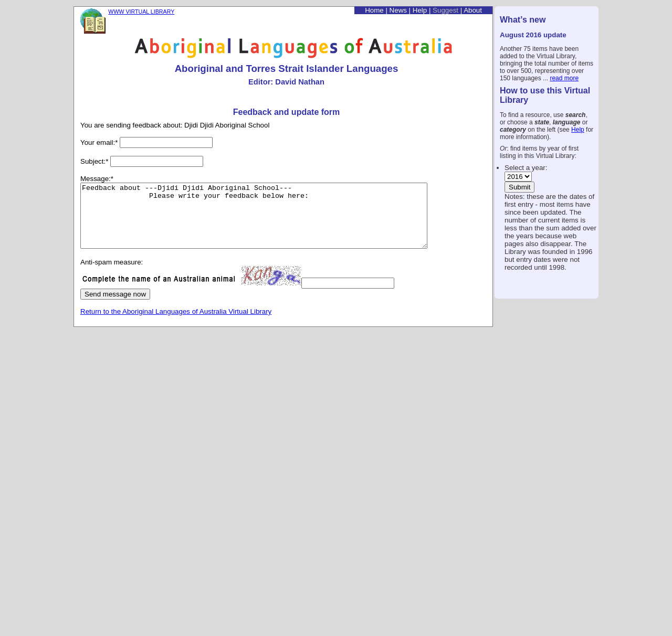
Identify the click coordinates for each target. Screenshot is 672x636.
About (473, 10)
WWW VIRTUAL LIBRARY (141, 12)
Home (374, 10)
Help (578, 130)
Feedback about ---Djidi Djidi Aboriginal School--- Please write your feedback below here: (275, 222)
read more (564, 78)
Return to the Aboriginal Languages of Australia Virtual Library (176, 324)
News (398, 10)
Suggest (445, 10)
